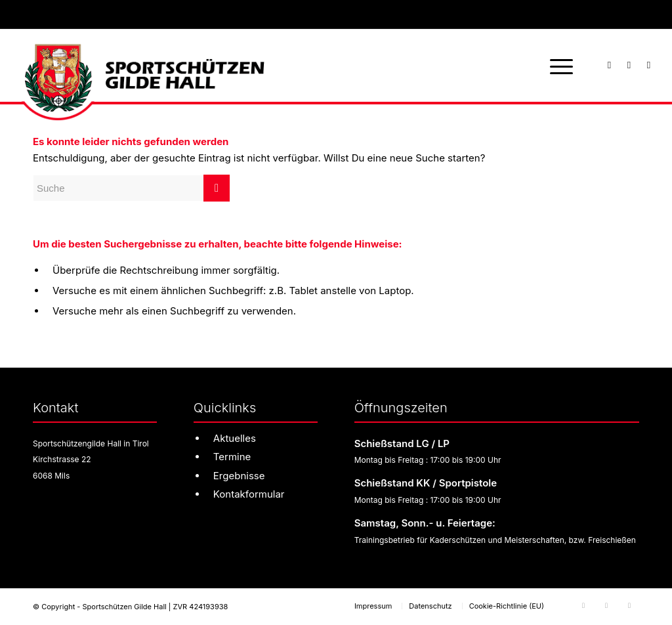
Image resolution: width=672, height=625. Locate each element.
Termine (232, 457)
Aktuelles (235, 438)
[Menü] (557, 66)
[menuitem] (557, 66)
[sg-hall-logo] (141, 66)
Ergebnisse (239, 476)
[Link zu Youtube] (649, 65)
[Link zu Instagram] (629, 65)
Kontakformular (249, 494)
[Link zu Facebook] (610, 65)
